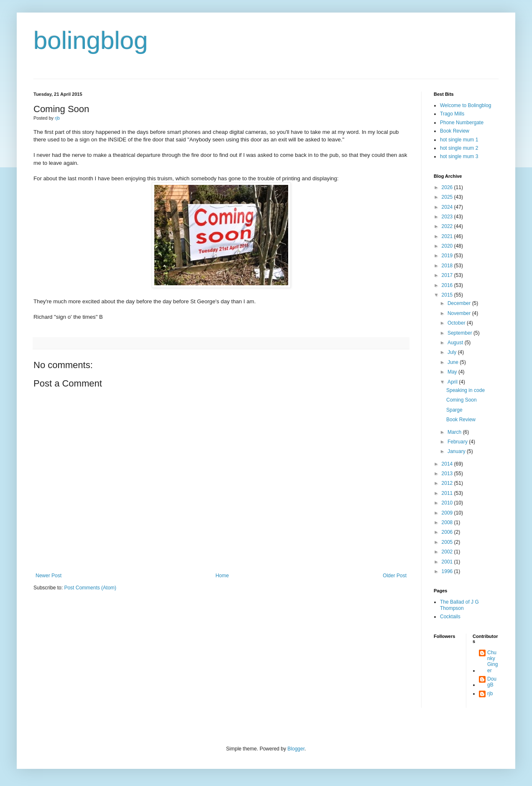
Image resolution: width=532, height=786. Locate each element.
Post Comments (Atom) (90, 588)
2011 (448, 493)
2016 (448, 285)
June (454, 362)
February (458, 442)
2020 (448, 246)
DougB (492, 682)
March (455, 432)
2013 (448, 474)
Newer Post (49, 576)
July (453, 352)
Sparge (454, 410)
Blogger (296, 749)
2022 (448, 226)
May (453, 372)
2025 (448, 197)
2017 (448, 275)
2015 (448, 295)
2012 (448, 483)
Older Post (395, 576)
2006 (448, 532)
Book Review (455, 131)
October (457, 323)
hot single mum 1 (459, 140)
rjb (490, 694)
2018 (448, 266)
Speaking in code (465, 390)
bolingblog (91, 40)
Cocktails (450, 617)
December (460, 303)
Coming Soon (462, 400)
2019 (448, 256)
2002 (448, 552)
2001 (448, 562)
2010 (448, 503)
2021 (448, 236)
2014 (448, 464)
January (457, 451)
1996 (448, 571)
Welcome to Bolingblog (466, 105)
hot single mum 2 (459, 148)
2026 (448, 187)
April (453, 382)
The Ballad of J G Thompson (459, 605)
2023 (448, 217)
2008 (448, 522)
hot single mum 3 (459, 156)
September (460, 333)
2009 (448, 513)
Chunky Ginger (492, 662)
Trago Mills (452, 114)
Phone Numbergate (462, 123)
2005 (448, 542)
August (456, 343)
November (460, 313)
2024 (448, 207)
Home (222, 576)
